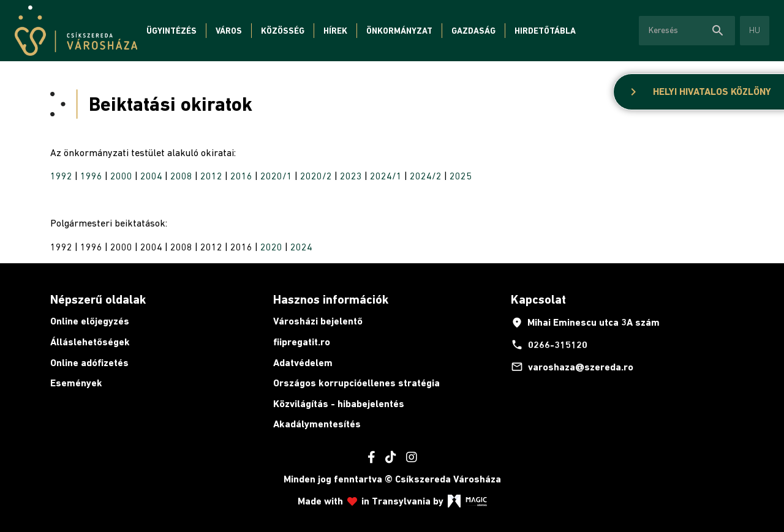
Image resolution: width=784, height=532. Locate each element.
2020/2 (316, 176)
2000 (121, 176)
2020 (271, 247)
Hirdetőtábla (545, 31)
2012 (211, 176)
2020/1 (276, 176)
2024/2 (426, 176)
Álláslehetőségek (90, 342)
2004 (151, 176)
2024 (301, 247)
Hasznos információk (331, 299)
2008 (181, 176)
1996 (91, 176)
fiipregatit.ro (302, 342)
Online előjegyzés (90, 321)
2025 (461, 176)
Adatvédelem (303, 363)
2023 (351, 176)
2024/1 (386, 176)
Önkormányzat (399, 31)
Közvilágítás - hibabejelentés (339, 404)
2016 (241, 176)
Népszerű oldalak (98, 299)
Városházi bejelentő (318, 321)
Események (76, 383)
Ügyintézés (171, 31)
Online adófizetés (89, 363)
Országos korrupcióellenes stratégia (356, 383)
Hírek (335, 31)
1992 (61, 176)
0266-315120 (549, 345)
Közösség (283, 31)
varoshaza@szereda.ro (572, 367)
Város (229, 31)
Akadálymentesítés (317, 424)
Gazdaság (473, 31)
